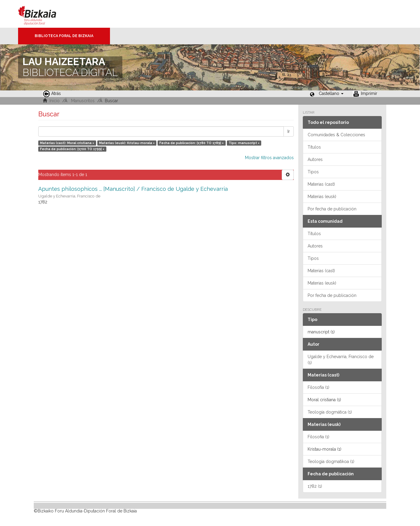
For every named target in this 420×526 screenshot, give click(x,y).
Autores (315, 159)
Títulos (314, 147)
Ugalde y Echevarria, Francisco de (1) (341, 360)
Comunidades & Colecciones (336, 135)
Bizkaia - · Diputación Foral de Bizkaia (44, 14)
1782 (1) (315, 486)
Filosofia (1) (318, 437)
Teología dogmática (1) (330, 412)
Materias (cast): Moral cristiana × (67, 143)
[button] (331, 93)
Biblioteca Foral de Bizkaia (64, 36)
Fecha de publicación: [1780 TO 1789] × (191, 143)
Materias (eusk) (322, 197)
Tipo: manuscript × (244, 143)
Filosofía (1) (318, 387)
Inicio (55, 101)
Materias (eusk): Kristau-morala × (127, 143)
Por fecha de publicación (332, 209)
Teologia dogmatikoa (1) (331, 461)
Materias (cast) (321, 184)
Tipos (313, 172)
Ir (289, 131)
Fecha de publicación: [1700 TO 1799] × (72, 149)
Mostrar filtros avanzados (269, 158)
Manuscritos (83, 101)
